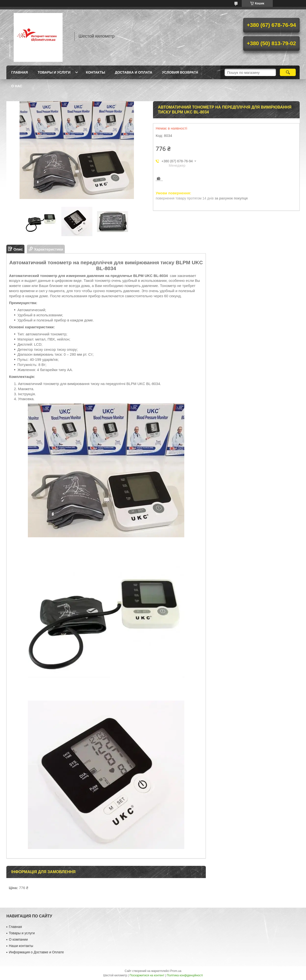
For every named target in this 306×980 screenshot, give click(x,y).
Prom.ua (176, 971)
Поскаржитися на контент (147, 975)
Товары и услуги (54, 72)
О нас (17, 86)
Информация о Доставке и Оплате (36, 952)
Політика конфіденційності (185, 975)
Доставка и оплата (134, 72)
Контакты (95, 72)
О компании (18, 939)
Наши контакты (21, 946)
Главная (20, 72)
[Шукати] (288, 72)
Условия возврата (180, 72)
